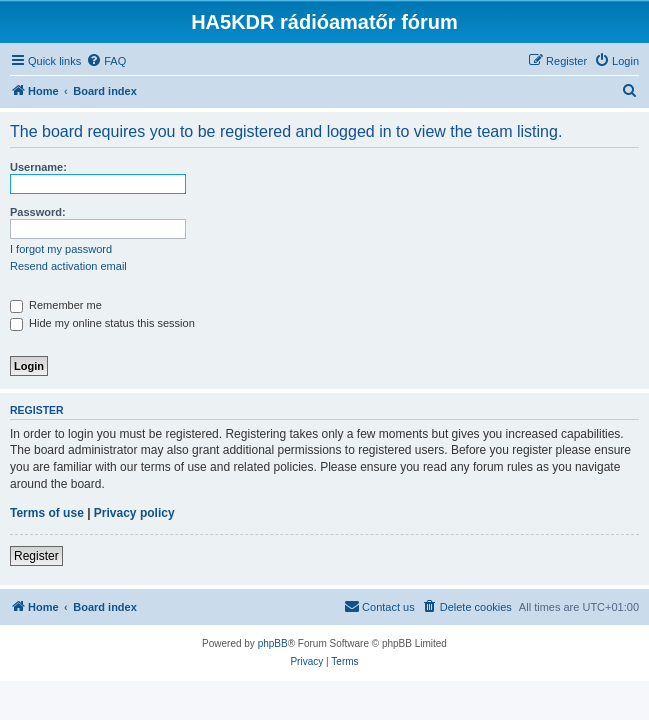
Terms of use (47, 513)
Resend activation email (68, 266)
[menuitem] (106, 61)
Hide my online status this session (102, 323)
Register (36, 556)
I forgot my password (61, 249)
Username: (38, 167)
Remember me (56, 305)
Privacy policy (134, 513)
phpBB (273, 643)
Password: (38, 212)
